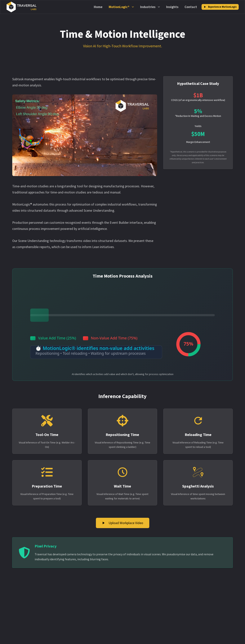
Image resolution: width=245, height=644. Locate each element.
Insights (172, 7)
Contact (191, 7)
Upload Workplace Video (123, 523)
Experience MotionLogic (220, 7)
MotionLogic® (121, 7)
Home (98, 7)
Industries (150, 7)
